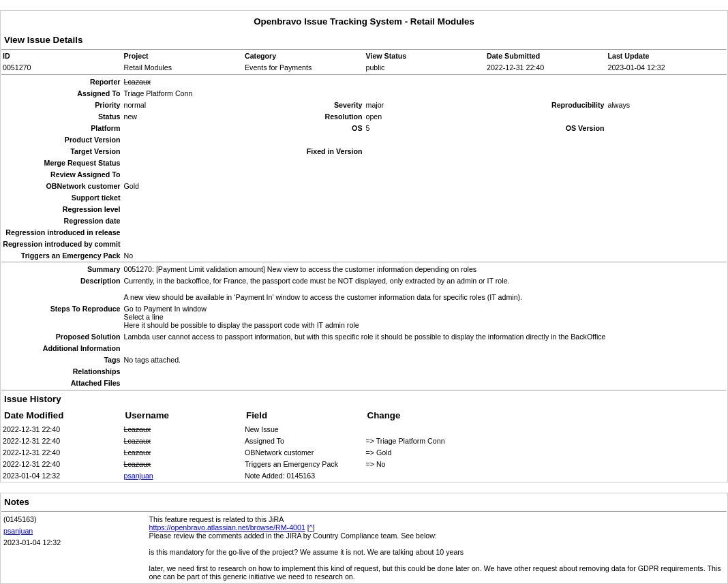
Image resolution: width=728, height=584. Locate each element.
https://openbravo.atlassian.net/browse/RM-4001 (227, 527)
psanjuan (139, 476)
